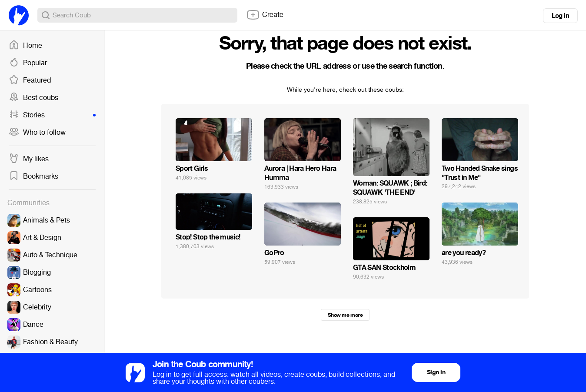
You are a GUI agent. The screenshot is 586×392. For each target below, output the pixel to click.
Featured (30, 80)
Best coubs (33, 98)
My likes (29, 159)
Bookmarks (33, 176)
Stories (52, 115)
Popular (28, 63)
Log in (560, 16)
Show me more (345, 315)
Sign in (436, 372)
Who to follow (37, 133)
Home (25, 46)
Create (265, 15)
